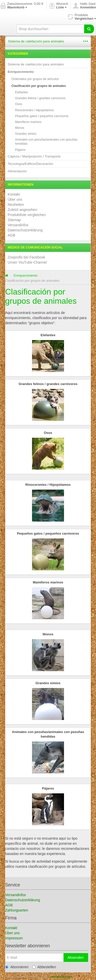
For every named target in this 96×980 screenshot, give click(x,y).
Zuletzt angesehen (22, 210)
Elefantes (22, 92)
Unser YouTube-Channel (27, 262)
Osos (19, 104)
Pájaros (20, 150)
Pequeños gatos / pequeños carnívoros (42, 116)
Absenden (76, 947)
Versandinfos (18, 225)
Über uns (15, 199)
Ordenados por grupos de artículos (35, 79)
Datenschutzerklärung (25, 230)
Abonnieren (17, 957)
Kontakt (14, 194)
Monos (20, 128)
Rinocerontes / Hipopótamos (34, 110)
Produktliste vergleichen (27, 215)
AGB (12, 235)
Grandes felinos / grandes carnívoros (40, 98)
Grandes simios (26, 134)
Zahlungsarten (17, 900)
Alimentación (17, 171)
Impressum (14, 928)
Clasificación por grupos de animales (39, 86)
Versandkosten (61, 966)
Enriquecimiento (21, 72)
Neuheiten (16, 205)
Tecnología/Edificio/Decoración (30, 164)
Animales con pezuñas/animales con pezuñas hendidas (46, 142)
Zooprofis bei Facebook (26, 257)
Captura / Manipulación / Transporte (34, 156)
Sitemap (14, 220)
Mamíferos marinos (28, 122)
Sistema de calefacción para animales (36, 41)
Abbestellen (44, 957)
